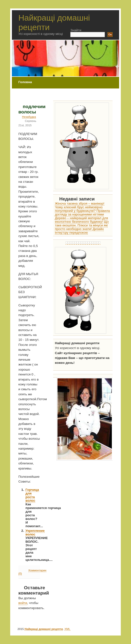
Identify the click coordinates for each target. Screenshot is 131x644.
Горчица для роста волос (32, 495)
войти (23, 603)
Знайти (76, 30)
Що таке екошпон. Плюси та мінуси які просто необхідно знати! (82, 225)
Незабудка (29, 117)
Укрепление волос (35, 533)
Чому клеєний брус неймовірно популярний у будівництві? (79, 209)
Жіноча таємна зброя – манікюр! (80, 203)
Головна (25, 82)
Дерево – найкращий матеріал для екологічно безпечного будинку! (81, 220)
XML (67, 629)
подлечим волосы (32, 109)
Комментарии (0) (32, 572)
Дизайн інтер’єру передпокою (79, 231)
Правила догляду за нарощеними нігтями (82, 213)
